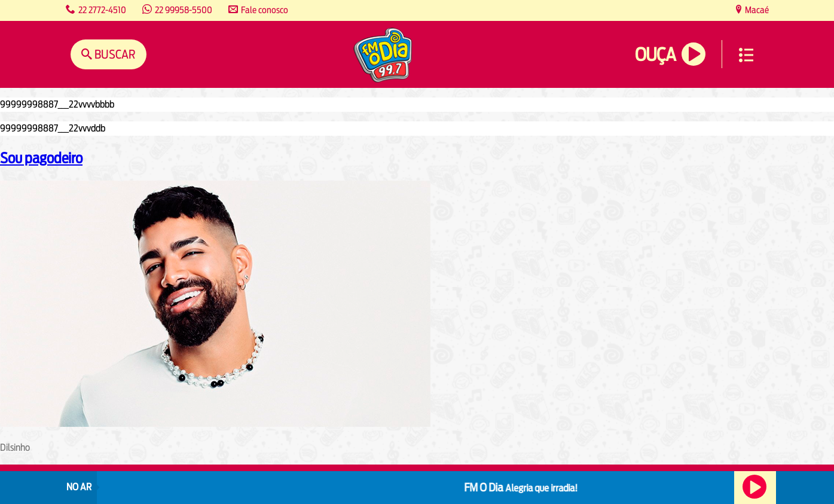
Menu (746, 55)
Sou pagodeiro (41, 158)
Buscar (114, 54)
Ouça (655, 55)
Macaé (756, 10)
